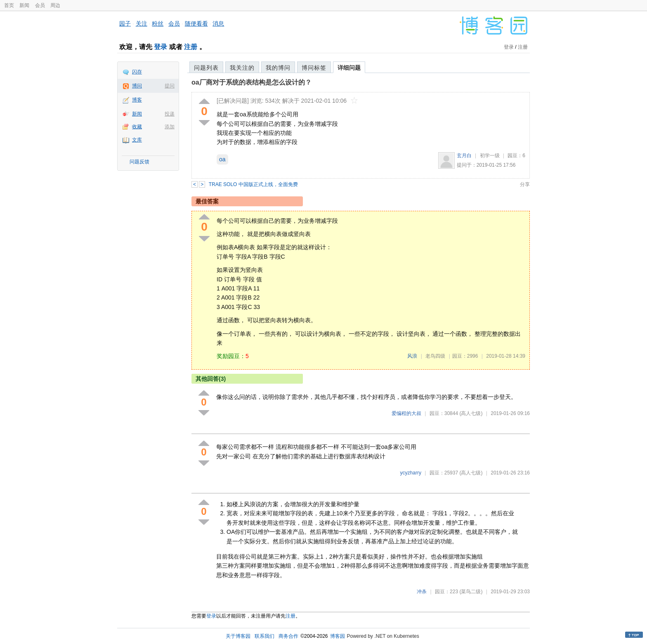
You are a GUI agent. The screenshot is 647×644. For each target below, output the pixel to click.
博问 (137, 86)
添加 (170, 127)
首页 (9, 5)
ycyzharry (411, 473)
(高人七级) (471, 413)
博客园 (338, 636)
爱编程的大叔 (406, 413)
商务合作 (288, 636)
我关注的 (242, 68)
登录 (161, 47)
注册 (191, 47)
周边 (55, 5)
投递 (170, 114)
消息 (218, 24)
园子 (125, 24)
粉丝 (158, 24)
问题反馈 (139, 162)
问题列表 (206, 68)
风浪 (412, 356)
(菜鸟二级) (471, 592)
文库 (137, 140)
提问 (170, 86)
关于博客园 (238, 636)
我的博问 (278, 68)
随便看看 (196, 24)
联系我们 (264, 636)
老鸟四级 (435, 356)
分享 (525, 184)
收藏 (137, 127)
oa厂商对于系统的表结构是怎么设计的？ (251, 82)
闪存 (137, 72)
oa (222, 159)
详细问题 (349, 68)
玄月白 (464, 156)
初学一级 (490, 156)
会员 (40, 5)
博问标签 (314, 68)
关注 (142, 24)
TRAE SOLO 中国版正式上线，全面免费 (253, 184)
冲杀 (422, 592)
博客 (137, 100)
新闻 (24, 5)
